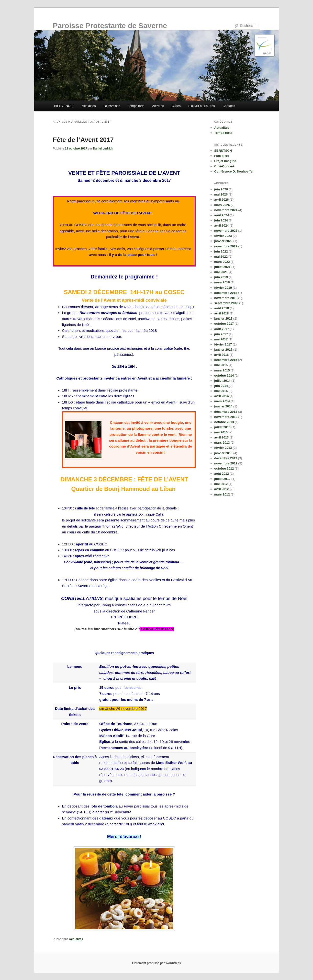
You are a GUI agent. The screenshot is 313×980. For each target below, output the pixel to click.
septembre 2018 (226, 303)
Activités (158, 106)
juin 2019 (221, 277)
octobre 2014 (224, 375)
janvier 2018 (223, 318)
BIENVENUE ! (64, 106)
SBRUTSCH (223, 151)
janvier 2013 (223, 453)
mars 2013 (222, 443)
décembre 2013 (226, 412)
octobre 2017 (224, 324)
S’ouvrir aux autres (201, 106)
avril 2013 (221, 437)
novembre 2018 (226, 298)
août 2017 (222, 329)
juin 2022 (221, 251)
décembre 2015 (226, 360)
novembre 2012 (226, 463)
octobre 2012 (224, 468)
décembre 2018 (226, 293)
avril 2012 (221, 489)
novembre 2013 (226, 417)
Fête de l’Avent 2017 (83, 140)
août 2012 (222, 474)
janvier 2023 (223, 241)
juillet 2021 (222, 267)
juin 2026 (221, 189)
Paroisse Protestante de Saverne (110, 26)
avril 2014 (221, 396)
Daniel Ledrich (103, 149)
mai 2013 (221, 432)
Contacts (229, 106)
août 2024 (222, 215)
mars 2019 (222, 282)
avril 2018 (221, 313)
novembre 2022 (226, 246)
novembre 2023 (226, 231)
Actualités (89, 106)
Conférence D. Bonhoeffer (234, 171)
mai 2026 (221, 194)
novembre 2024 (226, 210)
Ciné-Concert (224, 166)
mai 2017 (221, 339)
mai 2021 (221, 272)
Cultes (176, 106)
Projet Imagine (225, 161)
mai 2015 (221, 365)
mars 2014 (222, 401)
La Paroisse (112, 106)
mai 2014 (221, 391)
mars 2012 (222, 494)
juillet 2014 (222, 381)
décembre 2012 (226, 458)
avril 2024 (221, 225)
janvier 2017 (223, 350)
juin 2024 (221, 220)
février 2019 (223, 288)
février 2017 (223, 344)
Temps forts (136, 106)
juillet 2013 (222, 427)
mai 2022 (221, 257)
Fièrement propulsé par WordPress (156, 963)
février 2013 (223, 448)
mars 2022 (222, 262)
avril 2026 (221, 200)
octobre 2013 (224, 422)
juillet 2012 (222, 479)
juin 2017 (221, 334)
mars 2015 (222, 370)
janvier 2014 (223, 406)
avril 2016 (221, 355)
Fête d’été (222, 156)
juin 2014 (221, 386)
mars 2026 (222, 205)
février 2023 (223, 236)
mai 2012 (221, 484)
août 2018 (222, 308)
